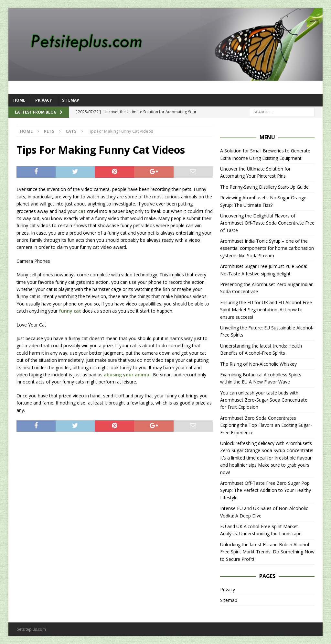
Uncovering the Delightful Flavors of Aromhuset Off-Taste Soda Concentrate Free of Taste (267, 223)
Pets (49, 131)
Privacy (44, 100)
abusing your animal (127, 375)
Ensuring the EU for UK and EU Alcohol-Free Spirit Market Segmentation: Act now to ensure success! (266, 310)
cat (82, 211)
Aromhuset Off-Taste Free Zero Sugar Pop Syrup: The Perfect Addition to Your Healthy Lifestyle (266, 490)
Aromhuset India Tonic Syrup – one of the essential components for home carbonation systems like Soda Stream (267, 248)
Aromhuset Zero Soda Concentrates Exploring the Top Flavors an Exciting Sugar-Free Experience (266, 425)
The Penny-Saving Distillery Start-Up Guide (264, 187)
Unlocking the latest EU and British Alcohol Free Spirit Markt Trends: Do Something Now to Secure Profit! (267, 552)
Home (19, 100)
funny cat (70, 311)
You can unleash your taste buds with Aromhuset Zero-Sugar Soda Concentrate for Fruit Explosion (264, 400)
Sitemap (71, 100)
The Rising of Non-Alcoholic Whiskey (258, 364)
